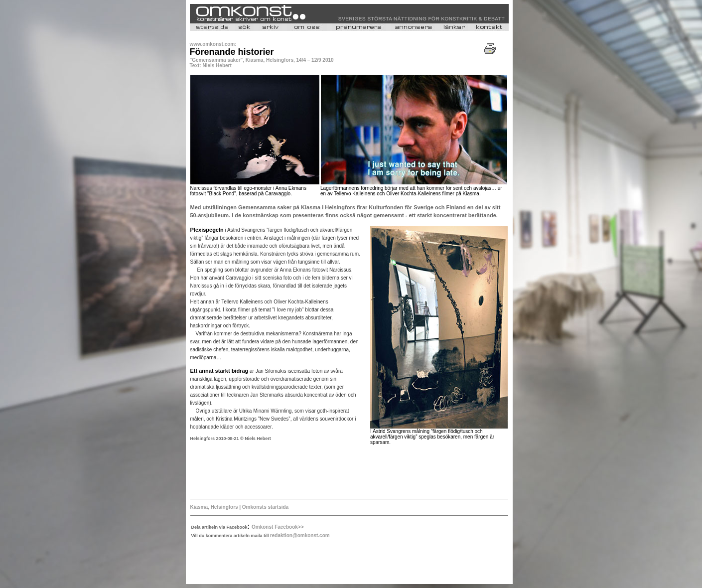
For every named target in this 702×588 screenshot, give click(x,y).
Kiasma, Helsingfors (215, 507)
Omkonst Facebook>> (278, 527)
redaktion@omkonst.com (300, 535)
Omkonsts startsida (265, 507)
